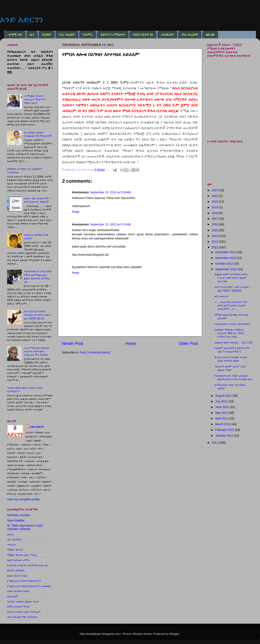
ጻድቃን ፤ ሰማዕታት (113, 35)
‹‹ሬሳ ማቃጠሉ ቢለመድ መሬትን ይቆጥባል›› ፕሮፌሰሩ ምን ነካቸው (37, 351)
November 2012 (226, 258)
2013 (215, 242)
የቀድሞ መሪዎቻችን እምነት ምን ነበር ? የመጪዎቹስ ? (232, 350)
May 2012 (222, 413)
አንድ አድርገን (22, 19)
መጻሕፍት (167, 35)
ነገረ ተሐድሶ (67, 35)
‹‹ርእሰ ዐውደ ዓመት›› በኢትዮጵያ (232, 324)
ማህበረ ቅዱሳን (15, 550)
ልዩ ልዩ (210, 35)
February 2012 (225, 430)
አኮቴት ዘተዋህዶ (16, 570)
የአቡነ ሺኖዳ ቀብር (17, 576)
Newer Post (73, 343)
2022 (215, 196)
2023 (215, 190)
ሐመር (10, 534)
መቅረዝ (11, 545)
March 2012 (223, 424)
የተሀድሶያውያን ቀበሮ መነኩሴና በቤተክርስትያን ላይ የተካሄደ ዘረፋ (234, 377)
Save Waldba (16, 520)
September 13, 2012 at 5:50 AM (110, 192)
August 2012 (224, 396)
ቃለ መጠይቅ (190, 35)
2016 (215, 224)
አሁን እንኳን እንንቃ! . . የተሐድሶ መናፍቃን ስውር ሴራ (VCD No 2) (37, 315)
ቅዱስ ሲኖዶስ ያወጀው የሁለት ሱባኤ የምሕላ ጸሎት (231, 359)
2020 (215, 202)
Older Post (188, 343)
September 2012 (226, 269)
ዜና (32, 35)
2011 (215, 443)
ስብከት (47, 35)
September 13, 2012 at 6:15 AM (110, 224)
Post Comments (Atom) (95, 352)
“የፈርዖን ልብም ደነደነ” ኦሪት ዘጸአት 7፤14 (230, 368)
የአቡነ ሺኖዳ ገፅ (143, 35)
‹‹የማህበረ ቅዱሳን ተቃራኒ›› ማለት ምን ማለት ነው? (35, 99)
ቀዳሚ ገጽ (15, 35)
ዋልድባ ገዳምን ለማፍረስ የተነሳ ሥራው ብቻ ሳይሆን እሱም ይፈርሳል (231, 278)
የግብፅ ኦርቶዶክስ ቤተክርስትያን (24, 581)
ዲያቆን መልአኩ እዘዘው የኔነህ (23, 602)
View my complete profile (23, 499)
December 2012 (226, 252)
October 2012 (225, 264)
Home (131, 343)
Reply (76, 212)
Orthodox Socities (19, 515)
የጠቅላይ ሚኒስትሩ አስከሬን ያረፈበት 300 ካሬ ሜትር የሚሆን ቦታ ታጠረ (229, 333)
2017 (215, 219)
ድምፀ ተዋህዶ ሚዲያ (19, 607)
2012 (215, 247)
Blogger (174, 634)
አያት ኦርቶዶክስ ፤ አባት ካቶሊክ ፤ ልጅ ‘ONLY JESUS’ (232, 289)
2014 (215, 236)
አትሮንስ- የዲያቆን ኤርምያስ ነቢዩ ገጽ (28, 565)
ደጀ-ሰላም (12, 596)
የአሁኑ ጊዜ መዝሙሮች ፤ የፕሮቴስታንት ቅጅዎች (37, 200)
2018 (215, 213)
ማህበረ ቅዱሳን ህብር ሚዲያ (22, 555)
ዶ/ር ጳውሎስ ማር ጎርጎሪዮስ (22, 617)
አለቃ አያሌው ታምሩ (18, 560)
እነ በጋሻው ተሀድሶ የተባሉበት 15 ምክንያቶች (38, 134)
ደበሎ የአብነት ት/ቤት (18, 591)
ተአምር (88, 35)
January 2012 (225, 435)
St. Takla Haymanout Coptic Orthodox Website (25, 527)
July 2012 (222, 401)
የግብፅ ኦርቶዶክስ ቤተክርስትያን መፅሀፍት (29, 586)
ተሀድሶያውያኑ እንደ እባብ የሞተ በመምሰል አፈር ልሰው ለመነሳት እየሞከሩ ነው (38, 277)
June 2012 (223, 407)
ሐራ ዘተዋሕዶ (15, 539)
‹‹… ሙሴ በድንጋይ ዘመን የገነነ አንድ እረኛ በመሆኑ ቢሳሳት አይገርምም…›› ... (231, 306)
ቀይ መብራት (221, 296)
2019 (215, 207)
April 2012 (222, 418)
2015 (215, 230)
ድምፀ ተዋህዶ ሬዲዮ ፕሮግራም (24, 612)
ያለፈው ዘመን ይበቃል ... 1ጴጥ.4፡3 (233, 342)
